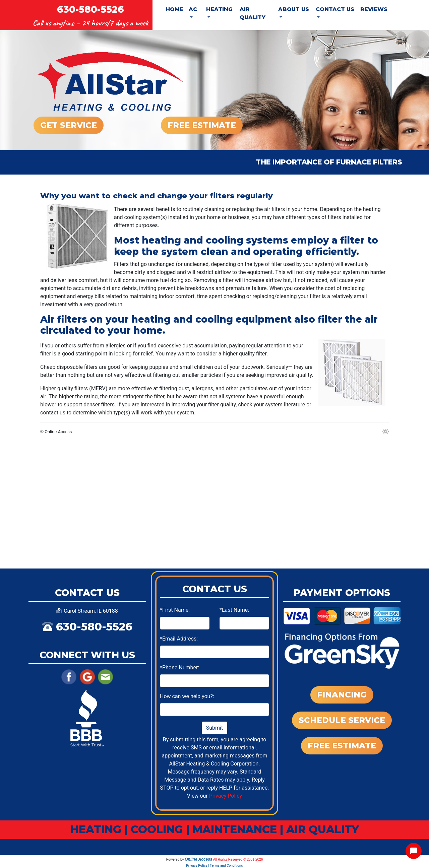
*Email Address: (179, 639)
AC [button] (193, 9)
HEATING (96, 829)
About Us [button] (294, 9)
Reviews (374, 9)
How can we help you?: (187, 696)
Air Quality (253, 13)
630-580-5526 (90, 9)
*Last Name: (234, 610)
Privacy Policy (226, 796)
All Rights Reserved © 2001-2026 (238, 859)
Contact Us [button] (335, 9)
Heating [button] (219, 9)
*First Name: (175, 610)
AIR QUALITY (323, 829)
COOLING (157, 829)
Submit (214, 728)
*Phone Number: (179, 667)
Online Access (198, 859)
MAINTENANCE (235, 829)
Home (174, 9)
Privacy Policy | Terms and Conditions (214, 865)
